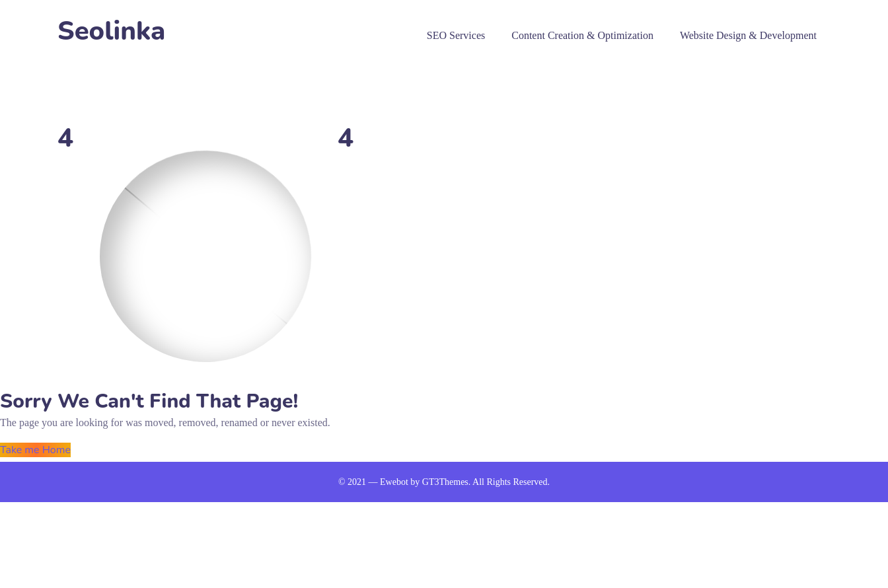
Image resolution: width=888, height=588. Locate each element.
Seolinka (111, 31)
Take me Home (35, 450)
